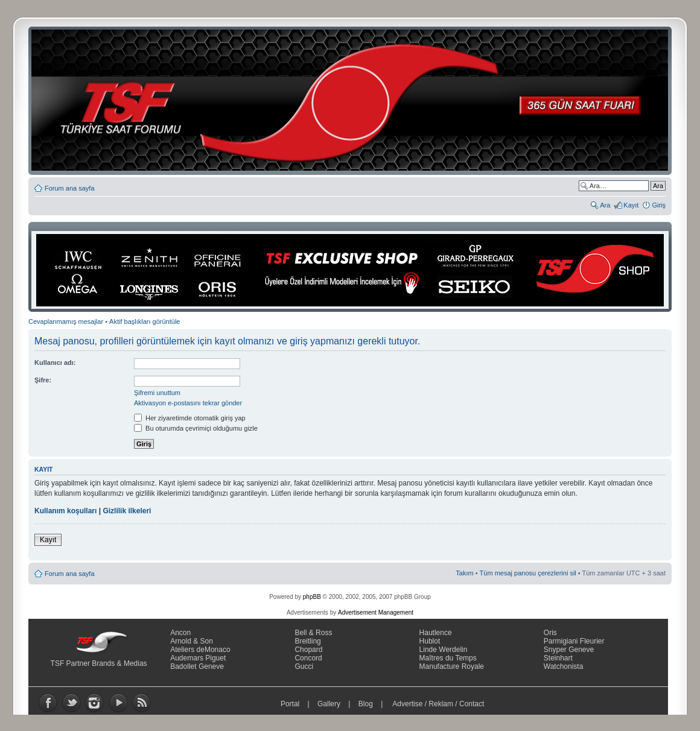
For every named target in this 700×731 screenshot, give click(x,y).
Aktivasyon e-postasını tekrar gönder (188, 403)
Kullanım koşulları (65, 511)
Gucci (304, 666)
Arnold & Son (192, 641)
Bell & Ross (313, 633)
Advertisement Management (376, 612)
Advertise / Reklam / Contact (439, 704)
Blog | (373, 704)
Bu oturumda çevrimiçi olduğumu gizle (196, 428)
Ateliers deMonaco (200, 650)
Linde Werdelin (444, 650)
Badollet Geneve (197, 666)
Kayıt (631, 205)
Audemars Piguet (198, 658)
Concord (308, 658)
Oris (550, 633)
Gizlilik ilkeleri (127, 511)
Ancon (180, 633)
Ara (605, 205)
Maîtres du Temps (448, 658)
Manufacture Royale (452, 666)
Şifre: (43, 380)
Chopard (308, 650)
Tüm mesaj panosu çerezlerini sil (528, 573)
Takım (464, 573)
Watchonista (564, 666)
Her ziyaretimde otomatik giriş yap (190, 418)
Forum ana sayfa (70, 188)
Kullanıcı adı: (55, 362)
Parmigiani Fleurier (574, 641)
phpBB (312, 597)
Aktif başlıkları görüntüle (145, 321)
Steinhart (558, 658)
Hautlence (436, 633)
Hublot (430, 641)
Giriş (659, 205)
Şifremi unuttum (157, 393)
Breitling (307, 641)
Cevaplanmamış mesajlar (66, 321)
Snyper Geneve (569, 650)
